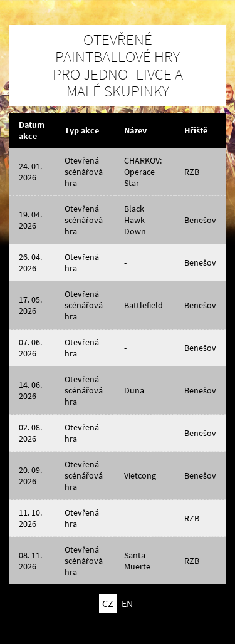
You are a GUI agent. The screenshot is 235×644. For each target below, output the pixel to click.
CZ (108, 603)
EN (127, 603)
